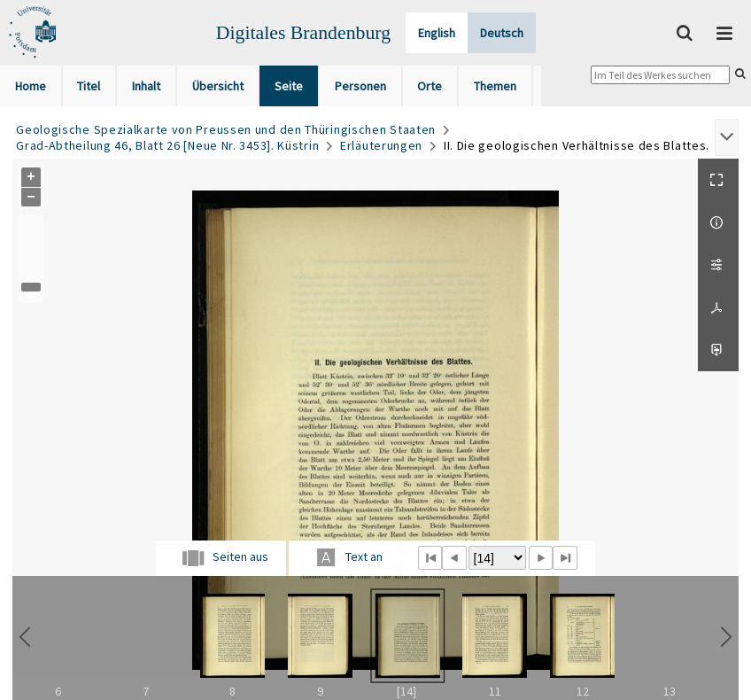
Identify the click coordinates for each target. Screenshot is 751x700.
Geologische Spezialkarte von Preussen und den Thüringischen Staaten (226, 129)
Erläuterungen (381, 145)
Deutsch (502, 33)
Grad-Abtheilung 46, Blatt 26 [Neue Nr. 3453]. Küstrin (167, 145)
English (437, 33)
